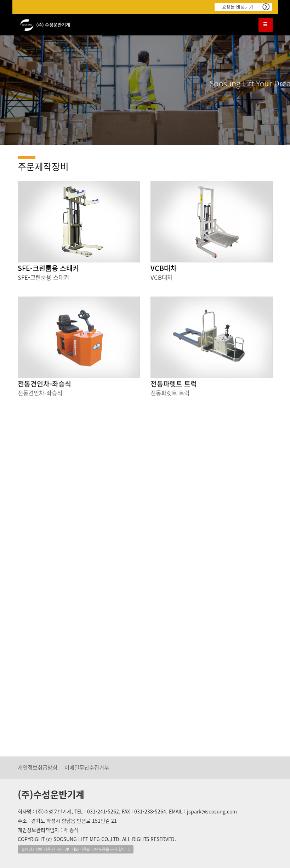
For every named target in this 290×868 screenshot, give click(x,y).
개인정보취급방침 (38, 767)
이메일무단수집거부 (87, 767)
